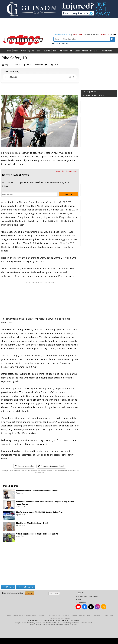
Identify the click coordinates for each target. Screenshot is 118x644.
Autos (97, 51)
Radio (114, 34)
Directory (59, 56)
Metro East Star (55, 618)
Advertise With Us (18, 615)
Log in (55, 43)
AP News (64, 51)
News (23, 51)
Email (56, 593)
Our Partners (42, 615)
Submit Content (92, 34)
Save (55, 65)
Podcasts (105, 34)
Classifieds (87, 51)
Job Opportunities (31, 615)
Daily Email (77, 34)
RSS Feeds (82, 615)
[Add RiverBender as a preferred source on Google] (51, 466)
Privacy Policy (97, 615)
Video (16, 51)
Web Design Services (54, 615)
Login (51, 593)
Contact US (66, 615)
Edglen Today (66, 618)
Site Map (74, 615)
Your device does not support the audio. (40, 77)
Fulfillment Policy (108, 615)
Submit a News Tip (25, 587)
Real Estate (107, 51)
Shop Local (75, 51)
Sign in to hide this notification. (66, 171)
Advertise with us (63, 34)
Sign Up (65, 43)
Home (8, 51)
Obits (39, 51)
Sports (31, 51)
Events (47, 51)
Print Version (8, 587)
